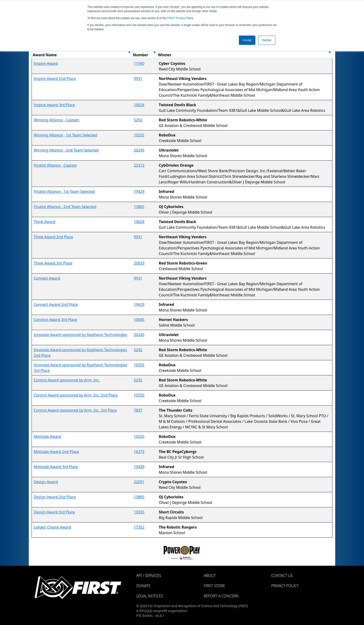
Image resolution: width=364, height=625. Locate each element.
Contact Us (282, 575)
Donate (143, 586)
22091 (139, 482)
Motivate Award (47, 437)
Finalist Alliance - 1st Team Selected (64, 192)
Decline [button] (267, 40)
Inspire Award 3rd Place (54, 105)
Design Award (46, 482)
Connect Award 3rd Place (55, 320)
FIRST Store (214, 586)
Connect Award (47, 278)
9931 (138, 79)
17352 (139, 527)
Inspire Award (46, 63)
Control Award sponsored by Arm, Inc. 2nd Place (76, 395)
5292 (138, 120)
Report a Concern (221, 596)
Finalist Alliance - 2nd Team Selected (65, 207)
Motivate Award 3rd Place (56, 467)
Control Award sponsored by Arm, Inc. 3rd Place (75, 410)
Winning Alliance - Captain (56, 120)
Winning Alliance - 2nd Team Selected (66, 150)
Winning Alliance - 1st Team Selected (65, 135)
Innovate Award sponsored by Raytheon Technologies (80, 335)
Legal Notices (150, 596)
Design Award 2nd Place (55, 497)
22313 (139, 165)
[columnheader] (82, 52)
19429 (139, 192)
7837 (138, 410)
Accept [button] (247, 40)
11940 (139, 63)
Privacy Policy (180, 18)
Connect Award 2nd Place (56, 304)
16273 (139, 452)
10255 (139, 135)
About (210, 575)
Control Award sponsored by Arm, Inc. (67, 380)
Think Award (44, 222)
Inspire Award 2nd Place (55, 79)
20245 (139, 150)
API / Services (149, 575)
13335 (139, 512)
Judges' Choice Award (52, 527)
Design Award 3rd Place (54, 512)
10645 (139, 320)
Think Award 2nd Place (53, 237)
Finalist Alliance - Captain (55, 165)
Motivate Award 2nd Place (56, 452)
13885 (139, 207)
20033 (139, 263)
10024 (139, 105)
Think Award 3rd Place (53, 263)
